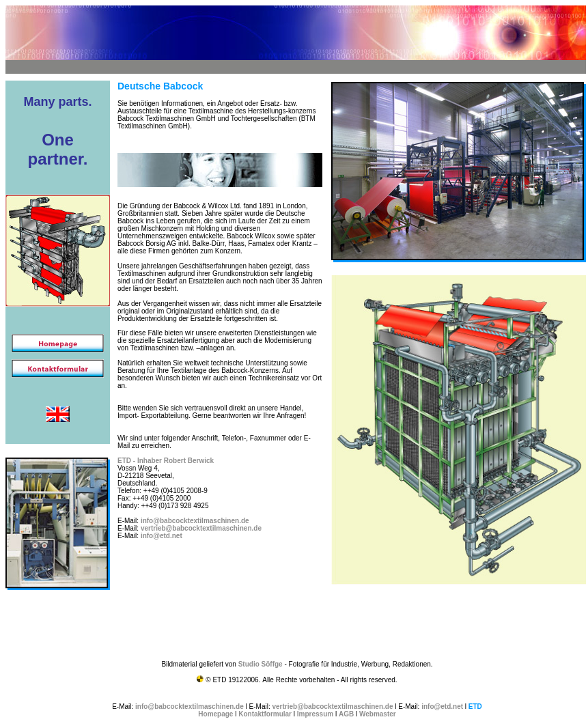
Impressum (315, 714)
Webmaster (378, 714)
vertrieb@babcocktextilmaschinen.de (201, 528)
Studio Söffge (261, 664)
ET (122, 461)
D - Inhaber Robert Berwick (170, 461)
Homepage (215, 714)
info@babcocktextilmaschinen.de (195, 521)
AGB (346, 714)
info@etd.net (162, 536)
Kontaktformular (265, 714)
